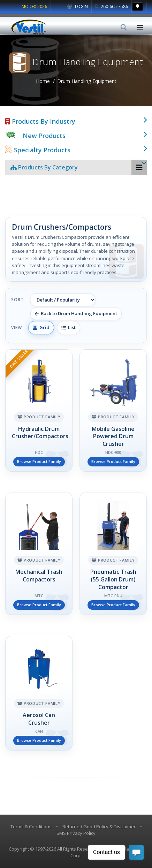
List (69, 327)
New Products (44, 136)
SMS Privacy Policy (76, 833)
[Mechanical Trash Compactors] (39, 554)
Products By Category (44, 167)
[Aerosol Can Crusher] (39, 693)
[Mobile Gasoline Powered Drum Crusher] (113, 410)
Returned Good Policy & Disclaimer (99, 827)
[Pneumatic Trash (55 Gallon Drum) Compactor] (113, 554)
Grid (41, 327)
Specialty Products (38, 150)
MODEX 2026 (34, 6)
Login (77, 6)
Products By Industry (40, 121)
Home (43, 81)
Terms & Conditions (31, 827)
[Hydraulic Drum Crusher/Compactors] (39, 410)
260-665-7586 (112, 6)
